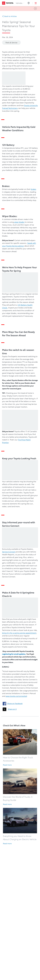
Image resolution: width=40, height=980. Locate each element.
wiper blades (19, 222)
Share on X (12, 709)
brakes (33, 189)
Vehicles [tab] (20, 3)
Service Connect (9, 552)
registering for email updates (14, 654)
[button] (36, 3)
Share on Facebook (15, 703)
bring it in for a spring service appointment (19, 633)
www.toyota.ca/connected (16, 696)
